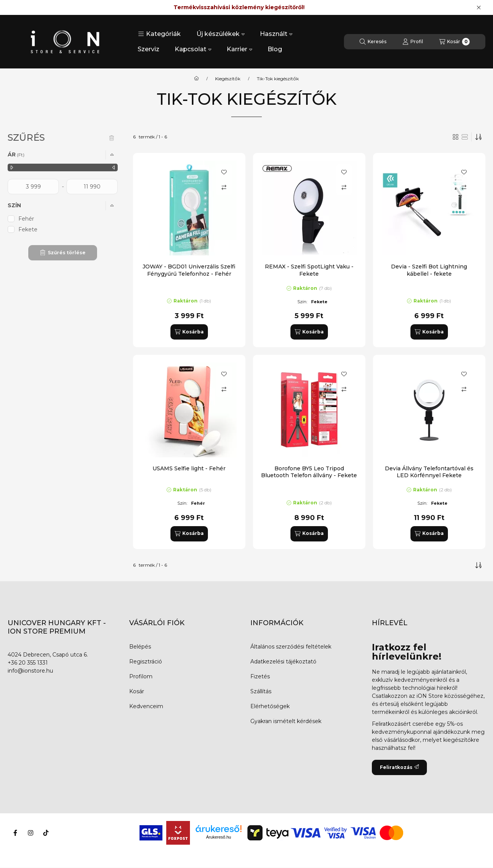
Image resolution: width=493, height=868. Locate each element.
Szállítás (261, 691)
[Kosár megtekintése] (454, 42)
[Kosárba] (189, 332)
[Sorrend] (478, 137)
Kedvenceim (146, 706)
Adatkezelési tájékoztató (283, 662)
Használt (276, 34)
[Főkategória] (196, 79)
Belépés (140, 647)
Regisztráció (146, 662)
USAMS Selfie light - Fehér (189, 468)
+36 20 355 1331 (28, 663)
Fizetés (260, 676)
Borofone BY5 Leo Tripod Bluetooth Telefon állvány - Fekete (309, 472)
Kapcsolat (193, 49)
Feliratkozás (399, 767)
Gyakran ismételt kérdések (286, 721)
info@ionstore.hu (30, 671)
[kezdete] (33, 187)
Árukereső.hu (218, 837)
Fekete (28, 229)
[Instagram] (31, 833)
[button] (159, 34)
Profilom (141, 676)
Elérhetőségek (270, 706)
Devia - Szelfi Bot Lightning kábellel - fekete (429, 270)
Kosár (137, 691)
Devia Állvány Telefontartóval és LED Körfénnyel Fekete (429, 472)
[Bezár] (479, 8)
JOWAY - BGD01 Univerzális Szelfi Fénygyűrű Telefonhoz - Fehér (189, 270)
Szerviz (148, 49)
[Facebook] (15, 833)
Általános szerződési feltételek (291, 647)
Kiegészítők (228, 79)
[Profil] (413, 42)
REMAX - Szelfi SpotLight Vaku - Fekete (309, 270)
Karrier (239, 49)
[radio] (465, 137)
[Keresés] (373, 42)
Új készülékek (221, 34)
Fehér (26, 219)
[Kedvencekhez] (224, 172)
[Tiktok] (46, 833)
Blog (275, 49)
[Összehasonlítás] (224, 187)
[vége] (92, 187)
